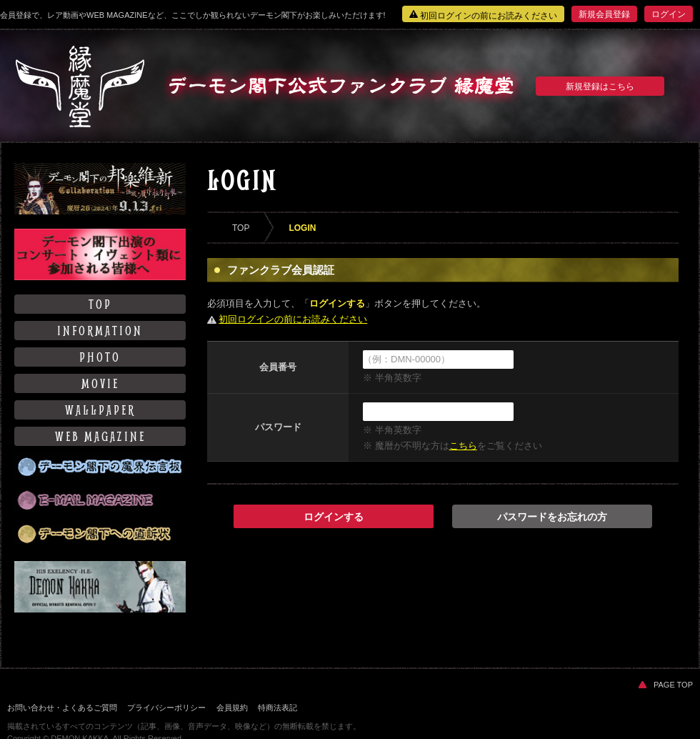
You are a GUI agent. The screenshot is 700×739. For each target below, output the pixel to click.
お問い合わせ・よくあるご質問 (62, 708)
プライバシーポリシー (166, 708)
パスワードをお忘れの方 (552, 517)
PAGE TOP (666, 685)
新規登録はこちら (600, 86)
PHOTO (100, 357)
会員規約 (232, 708)
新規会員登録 (604, 14)
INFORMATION (100, 331)
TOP (100, 304)
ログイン (669, 14)
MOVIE (100, 383)
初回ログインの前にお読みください (483, 15)
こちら (463, 446)
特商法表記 (277, 708)
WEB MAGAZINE (100, 436)
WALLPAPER (100, 410)
